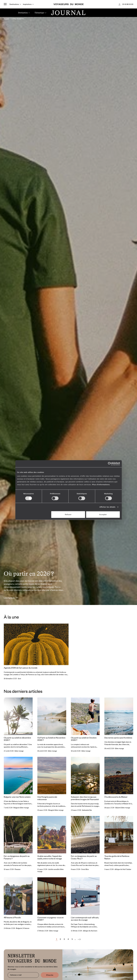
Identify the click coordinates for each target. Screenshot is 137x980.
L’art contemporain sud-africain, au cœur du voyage (85, 919)
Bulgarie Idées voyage (21, 808)
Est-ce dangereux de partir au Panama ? (17, 857)
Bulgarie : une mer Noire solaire (17, 797)
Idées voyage (19, 751)
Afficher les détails (107, 507)
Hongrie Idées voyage (56, 810)
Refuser (68, 514)
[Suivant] (79, 939)
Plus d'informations (101, 485)
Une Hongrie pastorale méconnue (47, 798)
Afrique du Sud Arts (90, 931)
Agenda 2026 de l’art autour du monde (21, 668)
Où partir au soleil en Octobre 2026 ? (84, 739)
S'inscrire (50, 975)
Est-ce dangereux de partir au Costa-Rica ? (84, 857)
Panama (18, 869)
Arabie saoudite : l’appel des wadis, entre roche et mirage (50, 857)
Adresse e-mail (16, 975)
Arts (19, 679)
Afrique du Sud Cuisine (123, 869)
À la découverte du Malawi (116, 797)
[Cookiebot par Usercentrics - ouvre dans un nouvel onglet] (110, 464)
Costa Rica (85, 869)
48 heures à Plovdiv (12, 917)
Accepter (103, 514)
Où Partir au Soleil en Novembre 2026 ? (51, 739)
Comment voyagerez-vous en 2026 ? (50, 919)
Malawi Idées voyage (123, 808)
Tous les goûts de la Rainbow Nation (117, 857)
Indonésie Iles (87, 810)
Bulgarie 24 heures (23, 928)
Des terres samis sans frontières (118, 738)
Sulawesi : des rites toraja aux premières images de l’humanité (85, 798)
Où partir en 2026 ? (29, 574)
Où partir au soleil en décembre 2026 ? (17, 739)
